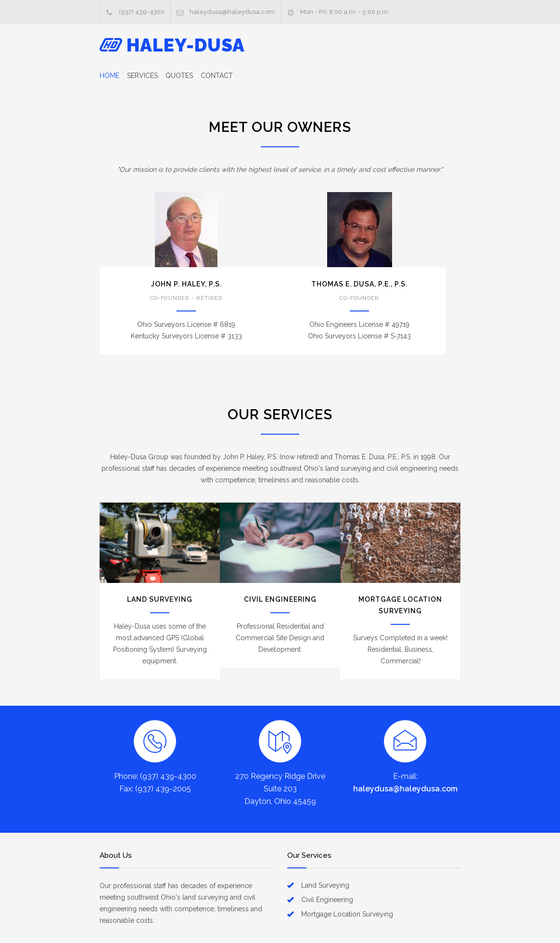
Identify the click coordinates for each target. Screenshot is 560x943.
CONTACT (217, 76)
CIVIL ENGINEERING (280, 599)
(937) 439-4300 (142, 12)
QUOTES (179, 76)
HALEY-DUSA (186, 45)
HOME (109, 76)
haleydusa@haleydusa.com (232, 12)
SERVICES (142, 76)
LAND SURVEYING (160, 599)
